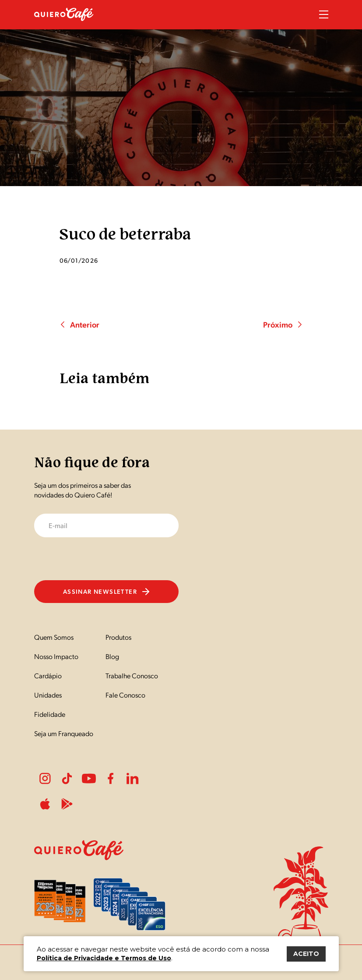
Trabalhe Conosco (132, 675)
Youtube (89, 779)
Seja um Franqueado (64, 733)
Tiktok (67, 779)
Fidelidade (50, 714)
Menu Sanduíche (324, 14)
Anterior (79, 324)
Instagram (45, 779)
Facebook (111, 779)
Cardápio (48, 675)
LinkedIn (133, 779)
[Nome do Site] (64, 26)
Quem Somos (54, 637)
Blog (112, 656)
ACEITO (306, 954)
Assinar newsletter (106, 591)
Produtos (118, 637)
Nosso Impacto (56, 656)
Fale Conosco (125, 695)
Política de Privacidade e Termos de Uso (104, 958)
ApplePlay (45, 804)
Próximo (283, 324)
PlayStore (67, 804)
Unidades (48, 695)
